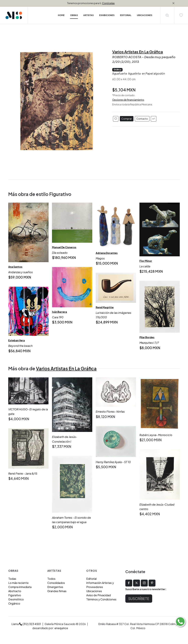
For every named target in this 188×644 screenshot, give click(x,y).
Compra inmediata (20, 587)
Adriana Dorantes (107, 253)
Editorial (91, 579)
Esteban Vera (17, 340)
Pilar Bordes (147, 337)
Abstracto (15, 591)
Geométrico (16, 599)
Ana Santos (15, 267)
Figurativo (15, 595)
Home (61, 15)
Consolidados (56, 583)
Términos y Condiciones (101, 599)
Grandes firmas (57, 591)
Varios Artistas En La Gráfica (138, 52)
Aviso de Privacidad (98, 595)
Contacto (142, 119)
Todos (51, 579)
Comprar (127, 119)
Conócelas (108, 3)
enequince (61, 628)
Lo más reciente (18, 583)
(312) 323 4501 (30, 624)
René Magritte (105, 307)
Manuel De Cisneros (64, 247)
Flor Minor (146, 261)
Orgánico (14, 603)
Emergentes (55, 587)
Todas (12, 579)
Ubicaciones (94, 591)
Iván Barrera (59, 312)
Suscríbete (139, 598)
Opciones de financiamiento (128, 100)
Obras (74, 15)
